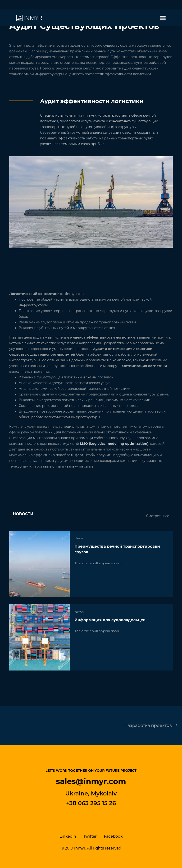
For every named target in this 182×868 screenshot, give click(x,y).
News (79, 538)
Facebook (113, 836)
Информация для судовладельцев (110, 620)
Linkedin (68, 836)
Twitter (90, 836)
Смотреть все (158, 516)
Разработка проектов (151, 726)
